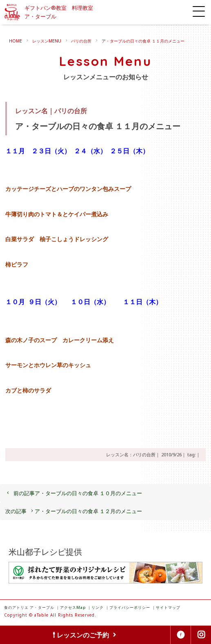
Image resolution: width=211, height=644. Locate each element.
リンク (98, 607)
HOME (16, 41)
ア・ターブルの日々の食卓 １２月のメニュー (74, 511)
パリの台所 (81, 41)
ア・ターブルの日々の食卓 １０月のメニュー (74, 493)
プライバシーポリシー (130, 607)
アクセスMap (73, 607)
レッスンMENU (47, 41)
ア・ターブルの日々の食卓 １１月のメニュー (143, 41)
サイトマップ (168, 607)
